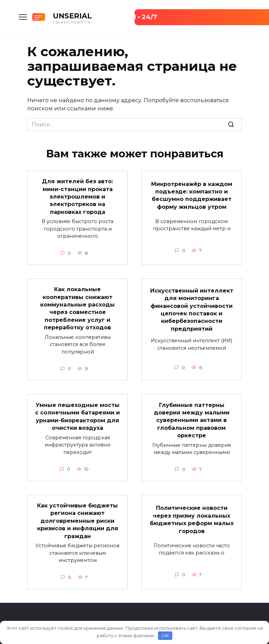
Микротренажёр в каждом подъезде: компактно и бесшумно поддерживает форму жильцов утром (192, 195)
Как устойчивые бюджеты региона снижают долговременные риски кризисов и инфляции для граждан (78, 521)
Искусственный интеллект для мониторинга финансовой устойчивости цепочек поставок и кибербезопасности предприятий (192, 309)
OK (165, 635)
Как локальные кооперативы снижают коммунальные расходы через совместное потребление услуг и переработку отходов (77, 308)
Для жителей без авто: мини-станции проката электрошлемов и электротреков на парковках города (77, 197)
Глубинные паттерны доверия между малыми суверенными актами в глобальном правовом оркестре (192, 420)
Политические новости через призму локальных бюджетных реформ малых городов (192, 519)
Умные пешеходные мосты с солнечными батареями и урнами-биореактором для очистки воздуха (77, 416)
